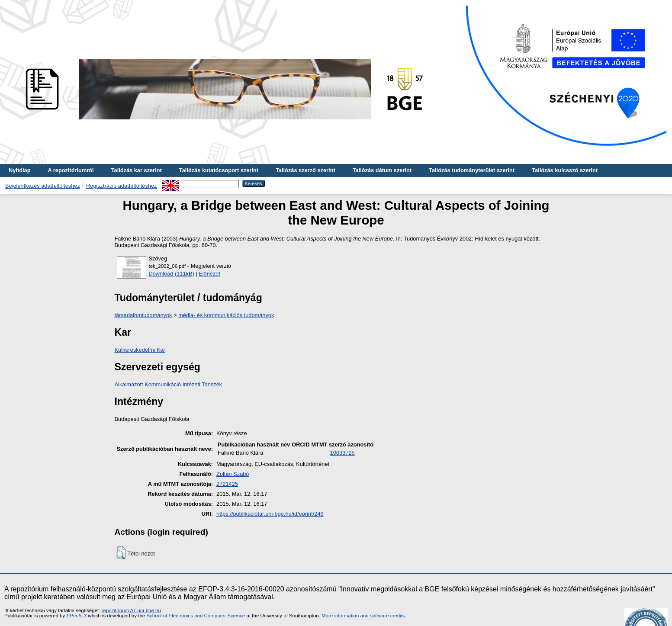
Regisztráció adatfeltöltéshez (122, 186)
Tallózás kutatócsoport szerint (219, 170)
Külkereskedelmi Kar (140, 350)
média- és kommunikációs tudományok (226, 315)
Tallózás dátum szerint (382, 170)
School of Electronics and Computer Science (196, 616)
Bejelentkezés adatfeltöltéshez (43, 186)
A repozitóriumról (71, 170)
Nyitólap (19, 170)
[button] (121, 553)
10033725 (342, 453)
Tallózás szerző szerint (305, 170)
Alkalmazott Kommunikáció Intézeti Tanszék (169, 384)
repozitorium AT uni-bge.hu (131, 610)
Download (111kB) (172, 274)
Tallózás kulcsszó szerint (565, 170)
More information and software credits (363, 616)
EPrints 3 (76, 616)
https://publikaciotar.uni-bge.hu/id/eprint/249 (270, 514)
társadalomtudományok (143, 315)
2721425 (227, 484)
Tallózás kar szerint (137, 170)
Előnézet (209, 274)
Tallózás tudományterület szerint (472, 170)
